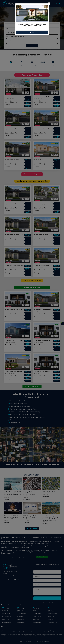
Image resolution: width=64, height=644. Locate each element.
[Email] (32, 29)
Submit (32, 32)
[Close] (49, 4)
